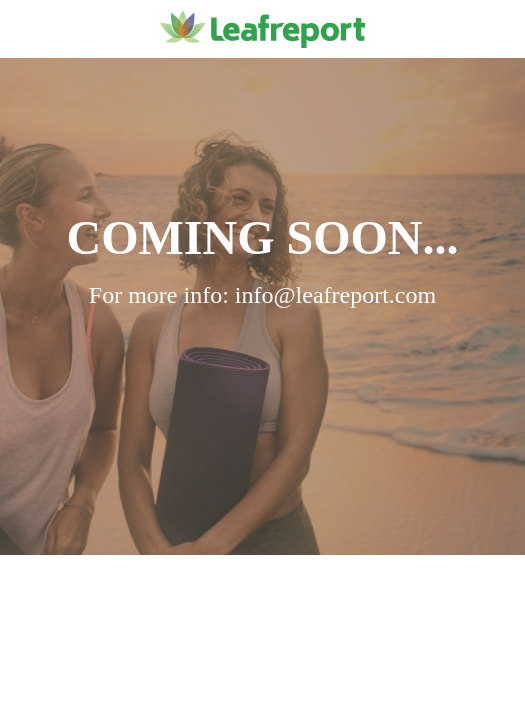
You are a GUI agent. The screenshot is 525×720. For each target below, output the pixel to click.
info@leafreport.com (335, 295)
